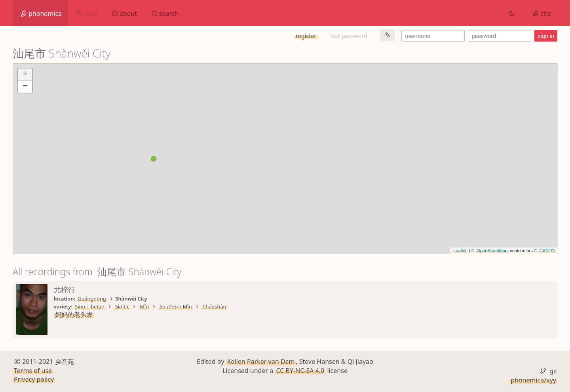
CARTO (547, 251)
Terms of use (33, 371)
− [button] (25, 87)
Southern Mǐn (176, 306)
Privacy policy (34, 379)
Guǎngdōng (92, 299)
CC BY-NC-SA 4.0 (300, 371)
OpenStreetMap (492, 251)
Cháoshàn (214, 306)
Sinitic (122, 306)
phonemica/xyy (533, 380)
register (306, 36)
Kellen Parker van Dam (261, 362)
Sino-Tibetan (90, 306)
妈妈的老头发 (74, 314)
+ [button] (25, 74)
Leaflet (460, 251)
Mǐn (144, 306)
